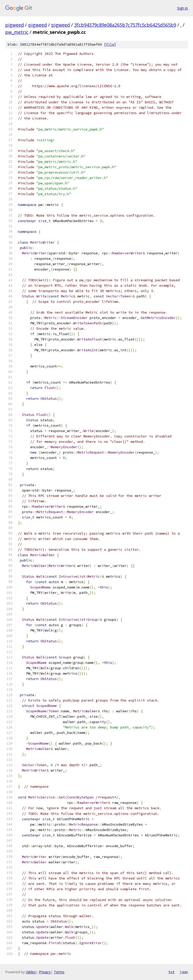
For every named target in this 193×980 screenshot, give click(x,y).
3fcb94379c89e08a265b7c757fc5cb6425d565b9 (125, 25)
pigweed (14, 25)
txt (171, 972)
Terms (59, 972)
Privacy (45, 972)
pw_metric (17, 32)
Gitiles (31, 972)
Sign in (183, 8)
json (184, 972)
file (110, 44)
